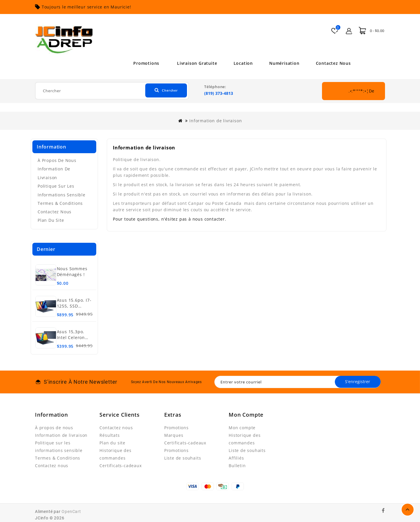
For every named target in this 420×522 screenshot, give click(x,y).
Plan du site (51, 220)
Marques (174, 435)
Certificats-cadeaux (120, 466)
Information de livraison (216, 121)
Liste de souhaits (183, 458)
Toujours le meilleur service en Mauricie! (86, 7)
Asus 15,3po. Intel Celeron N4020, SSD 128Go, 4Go (71, 340)
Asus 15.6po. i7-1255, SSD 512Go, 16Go (74, 306)
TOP (408, 510)
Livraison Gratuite (195, 63)
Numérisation (285, 63)
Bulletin (237, 466)
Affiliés (236, 458)
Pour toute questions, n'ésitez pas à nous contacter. (170, 219)
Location (242, 63)
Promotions (144, 63)
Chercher (164, 91)
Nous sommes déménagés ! (72, 272)
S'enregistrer (356, 382)
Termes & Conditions (60, 203)
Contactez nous (335, 63)
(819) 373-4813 (219, 93)
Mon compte (242, 428)
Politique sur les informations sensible (62, 190)
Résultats (110, 435)
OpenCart (71, 511)
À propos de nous (57, 160)
